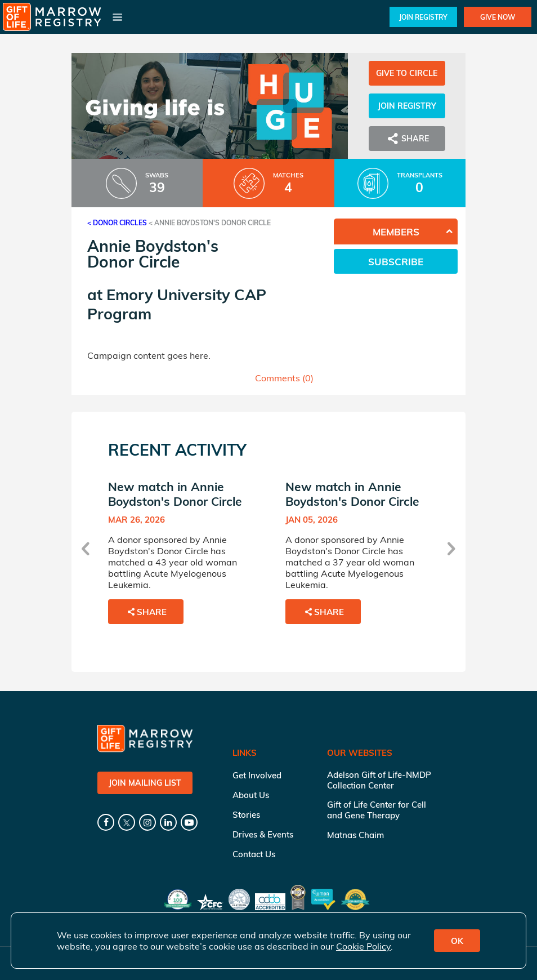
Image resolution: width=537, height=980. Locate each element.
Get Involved (257, 775)
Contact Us (254, 854)
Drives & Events (263, 834)
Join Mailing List (145, 783)
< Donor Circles (117, 223)
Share (407, 139)
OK (457, 941)
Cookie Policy (363, 946)
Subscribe (396, 262)
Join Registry (423, 17)
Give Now (498, 17)
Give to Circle (407, 73)
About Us (251, 795)
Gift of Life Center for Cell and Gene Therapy (377, 810)
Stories (246, 815)
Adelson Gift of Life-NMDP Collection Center (379, 780)
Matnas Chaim (355, 835)
